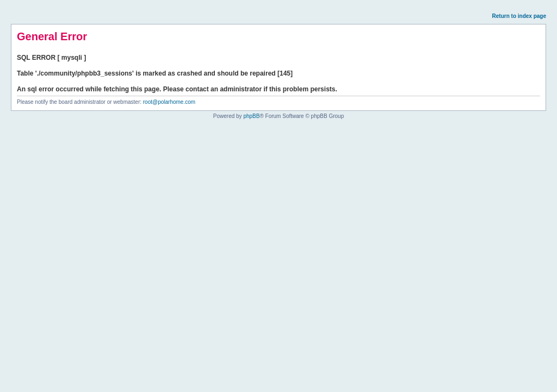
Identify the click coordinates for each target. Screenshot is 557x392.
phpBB (251, 116)
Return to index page (519, 16)
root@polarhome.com (169, 102)
